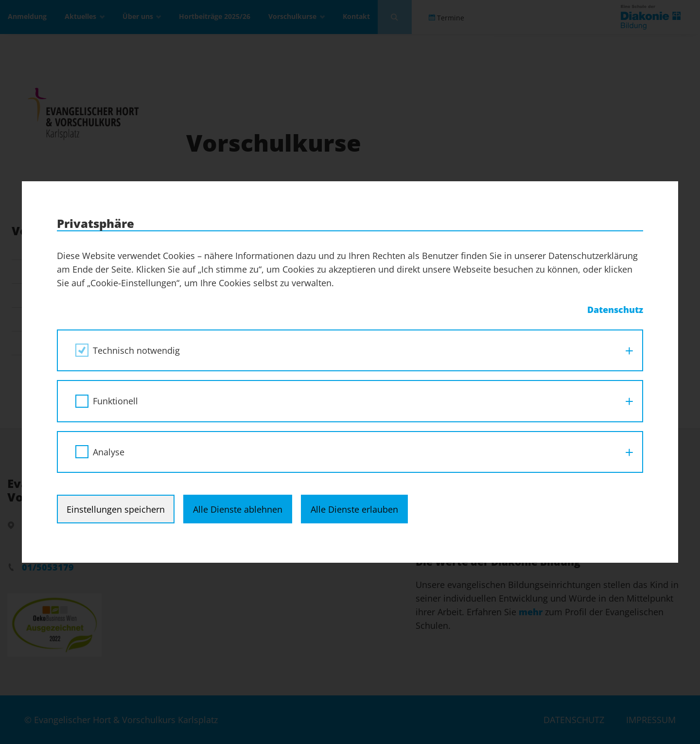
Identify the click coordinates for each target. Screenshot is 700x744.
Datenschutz (615, 310)
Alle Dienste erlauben (354, 509)
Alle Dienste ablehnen (238, 509)
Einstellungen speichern (116, 509)
